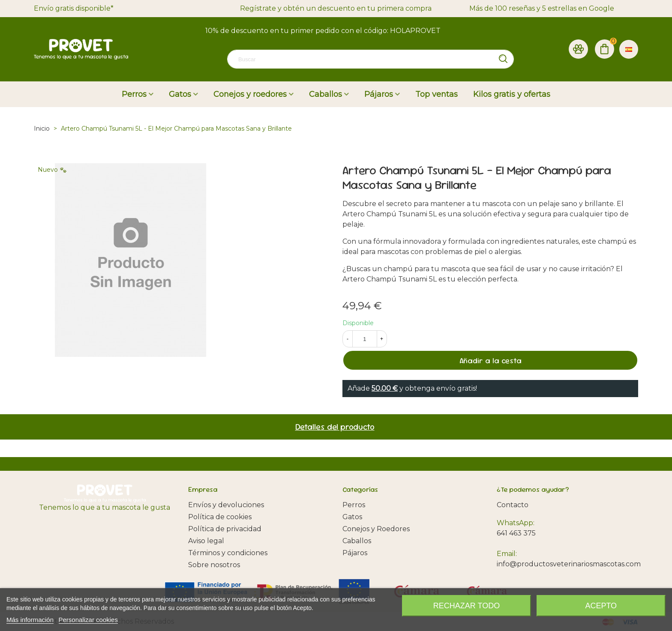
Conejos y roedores (250, 94)
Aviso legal (206, 541)
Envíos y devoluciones (226, 505)
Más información (30, 620)
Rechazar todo (466, 606)
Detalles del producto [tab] (335, 427)
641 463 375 (516, 533)
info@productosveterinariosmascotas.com (569, 564)
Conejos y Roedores (376, 529)
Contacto (513, 505)
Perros (134, 94)
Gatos (180, 94)
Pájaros (379, 94)
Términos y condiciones (228, 553)
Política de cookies (220, 517)
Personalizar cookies (88, 620)
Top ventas (436, 94)
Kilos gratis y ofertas (512, 94)
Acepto (601, 606)
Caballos (325, 94)
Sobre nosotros (214, 565)
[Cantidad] (365, 339)
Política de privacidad (225, 529)
